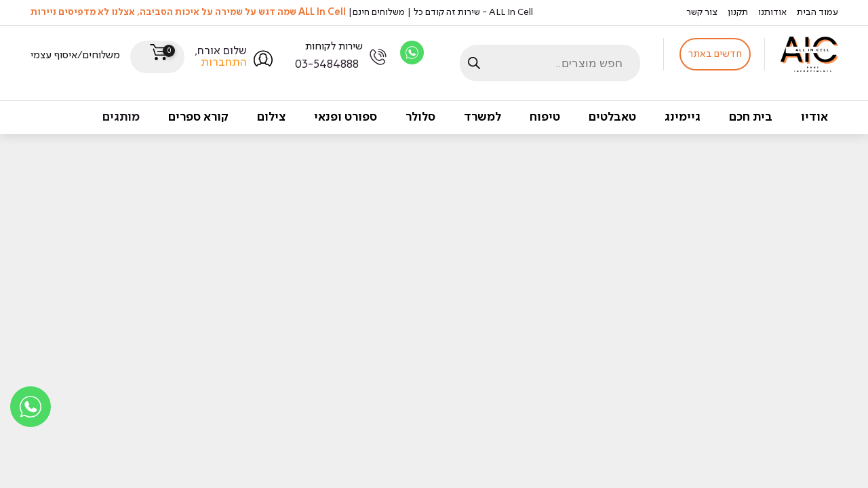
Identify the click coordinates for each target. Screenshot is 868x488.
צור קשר (702, 12)
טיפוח (545, 117)
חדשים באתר (715, 54)
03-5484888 (327, 65)
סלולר (420, 117)
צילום (271, 117)
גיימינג (683, 117)
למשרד (482, 117)
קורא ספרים (198, 117)
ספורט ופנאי (346, 117)
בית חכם (751, 117)
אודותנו (772, 12)
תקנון (738, 12)
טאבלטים (612, 117)
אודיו (814, 117)
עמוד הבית (817, 12)
